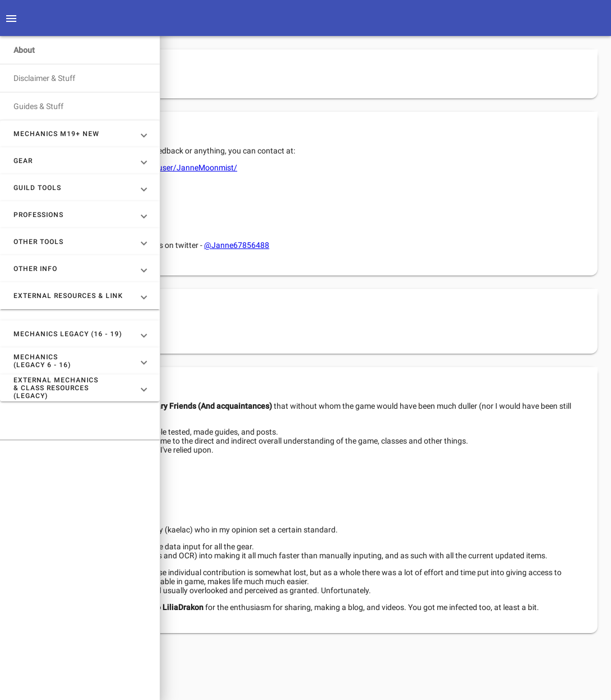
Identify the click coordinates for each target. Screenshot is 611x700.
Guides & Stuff (39, 106)
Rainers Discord (255, 227)
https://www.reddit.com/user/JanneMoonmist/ (314, 168)
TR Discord (246, 199)
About (24, 50)
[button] (80, 134)
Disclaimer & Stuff (44, 78)
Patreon (298, 328)
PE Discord (246, 213)
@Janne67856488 (397, 245)
